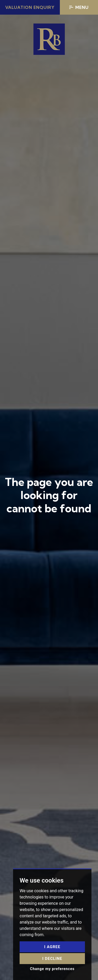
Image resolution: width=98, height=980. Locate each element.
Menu (79, 7)
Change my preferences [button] (52, 969)
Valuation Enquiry (30, 7)
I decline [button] (52, 959)
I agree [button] (52, 947)
